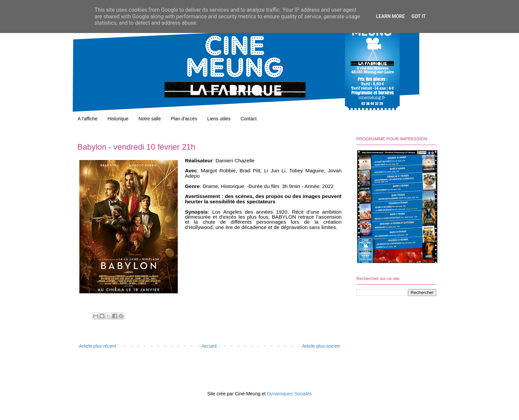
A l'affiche (88, 119)
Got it (418, 16)
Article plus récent (98, 346)
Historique (118, 119)
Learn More (390, 16)
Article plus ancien (321, 346)
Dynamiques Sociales (289, 394)
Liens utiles (219, 119)
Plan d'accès (184, 119)
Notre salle (150, 119)
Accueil (209, 346)
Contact (248, 119)
